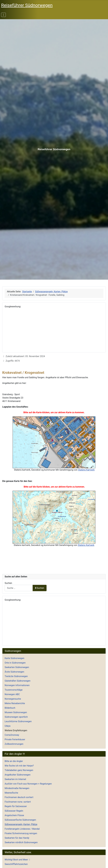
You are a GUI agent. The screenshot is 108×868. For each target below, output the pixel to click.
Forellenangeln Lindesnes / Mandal (22, 829)
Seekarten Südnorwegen (17, 667)
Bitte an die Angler (14, 761)
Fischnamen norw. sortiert (18, 802)
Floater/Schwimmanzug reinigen (21, 833)
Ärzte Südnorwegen (14, 672)
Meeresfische (11, 793)
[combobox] (19, 588)
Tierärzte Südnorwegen (16, 676)
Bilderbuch (10, 708)
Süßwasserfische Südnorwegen (20, 820)
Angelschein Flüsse (14, 815)
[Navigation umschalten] (3, 15)
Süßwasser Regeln (14, 811)
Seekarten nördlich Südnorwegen (21, 842)
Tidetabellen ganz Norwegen (19, 770)
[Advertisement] (54, 330)
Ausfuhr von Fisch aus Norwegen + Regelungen (28, 784)
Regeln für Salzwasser (16, 806)
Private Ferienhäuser (15, 739)
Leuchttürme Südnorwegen (18, 721)
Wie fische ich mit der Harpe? (19, 766)
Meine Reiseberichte (15, 703)
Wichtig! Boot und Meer (16, 860)
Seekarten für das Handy (17, 838)
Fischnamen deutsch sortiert (19, 797)
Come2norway (12, 735)
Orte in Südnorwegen (15, 663)
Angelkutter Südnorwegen (18, 775)
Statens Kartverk (86, 470)
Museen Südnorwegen (16, 712)
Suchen (8, 583)
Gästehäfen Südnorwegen (18, 681)
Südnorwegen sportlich (16, 717)
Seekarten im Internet (15, 779)
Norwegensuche (13, 699)
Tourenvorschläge (14, 690)
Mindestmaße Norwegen (17, 788)
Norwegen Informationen (17, 685)
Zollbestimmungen (14, 744)
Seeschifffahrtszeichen (16, 864)
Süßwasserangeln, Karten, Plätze (21, 824)
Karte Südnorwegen (14, 658)
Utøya (8, 726)
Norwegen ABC (12, 694)
